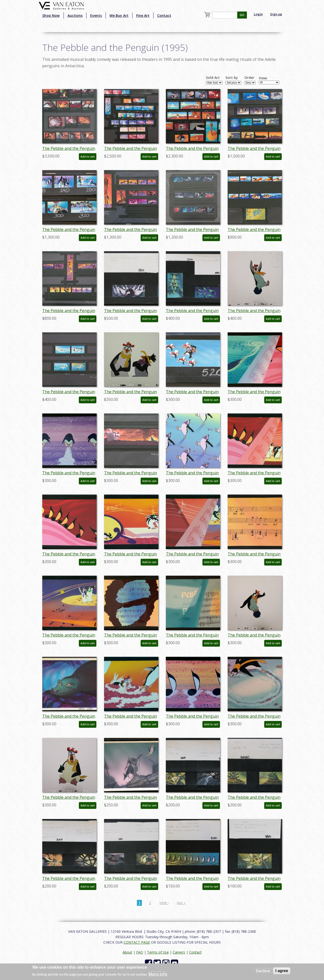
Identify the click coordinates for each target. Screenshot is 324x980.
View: (263, 78)
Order (249, 78)
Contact (164, 15)
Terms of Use (158, 952)
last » (181, 903)
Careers (179, 952)
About (127, 952)
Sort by (232, 78)
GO (242, 15)
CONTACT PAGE (137, 942)
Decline (263, 971)
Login (258, 14)
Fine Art (143, 15)
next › (164, 903)
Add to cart (88, 157)
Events (96, 15)
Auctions (75, 15)
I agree (282, 971)
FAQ (140, 952)
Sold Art (213, 78)
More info (158, 974)
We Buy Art (119, 15)
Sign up (276, 14)
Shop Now (51, 15)
